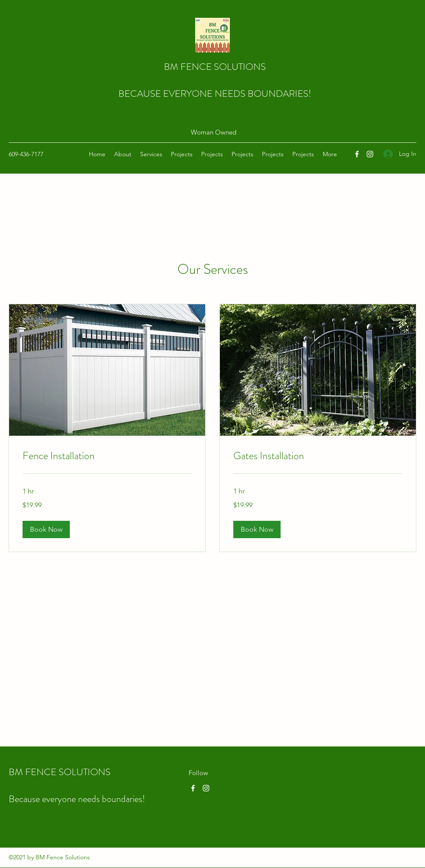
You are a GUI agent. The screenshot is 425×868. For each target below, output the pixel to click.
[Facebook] (357, 154)
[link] (107, 456)
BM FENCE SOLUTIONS (215, 67)
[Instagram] (370, 154)
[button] (46, 529)
